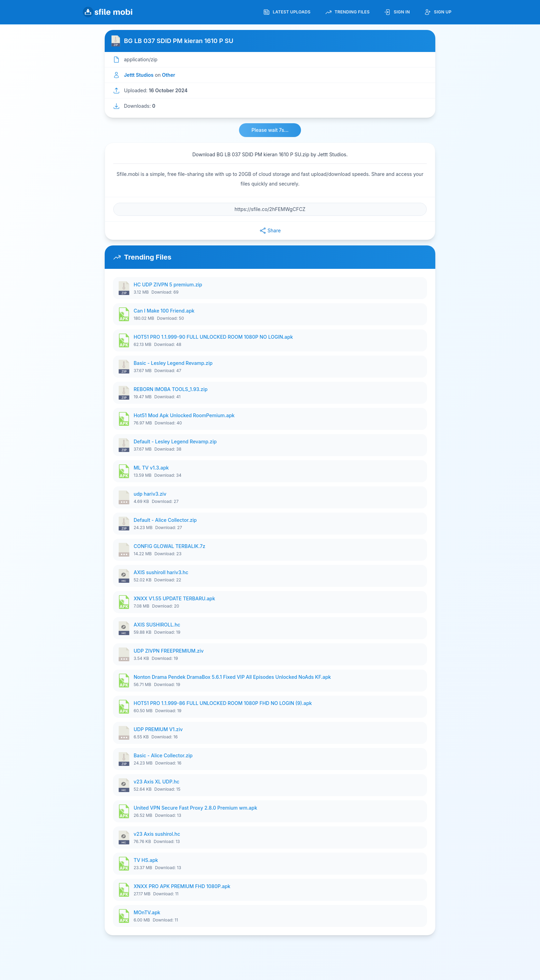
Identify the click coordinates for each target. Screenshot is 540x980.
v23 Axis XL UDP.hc (157, 782)
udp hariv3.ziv (150, 494)
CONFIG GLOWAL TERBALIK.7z (169, 546)
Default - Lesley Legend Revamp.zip (175, 441)
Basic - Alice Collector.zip (163, 755)
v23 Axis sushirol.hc (157, 834)
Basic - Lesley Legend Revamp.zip (173, 363)
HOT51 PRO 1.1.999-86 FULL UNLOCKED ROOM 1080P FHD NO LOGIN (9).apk (223, 703)
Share (270, 231)
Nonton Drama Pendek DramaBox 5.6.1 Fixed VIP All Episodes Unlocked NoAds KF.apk (232, 677)
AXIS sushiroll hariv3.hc (161, 572)
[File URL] (270, 209)
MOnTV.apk (147, 912)
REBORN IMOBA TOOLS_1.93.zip (171, 389)
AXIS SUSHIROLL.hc (157, 625)
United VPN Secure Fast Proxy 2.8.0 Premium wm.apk (195, 808)
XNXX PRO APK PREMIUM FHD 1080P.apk (182, 886)
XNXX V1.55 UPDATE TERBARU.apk (174, 598)
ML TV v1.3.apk (151, 468)
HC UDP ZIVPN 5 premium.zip (168, 284)
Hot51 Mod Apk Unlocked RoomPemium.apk (184, 415)
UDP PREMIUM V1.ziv (158, 729)
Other (168, 75)
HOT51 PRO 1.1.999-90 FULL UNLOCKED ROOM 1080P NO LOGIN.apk (213, 337)
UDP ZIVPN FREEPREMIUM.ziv (169, 651)
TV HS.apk (146, 860)
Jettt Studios (139, 75)
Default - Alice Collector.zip (165, 520)
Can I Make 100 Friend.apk (164, 311)
